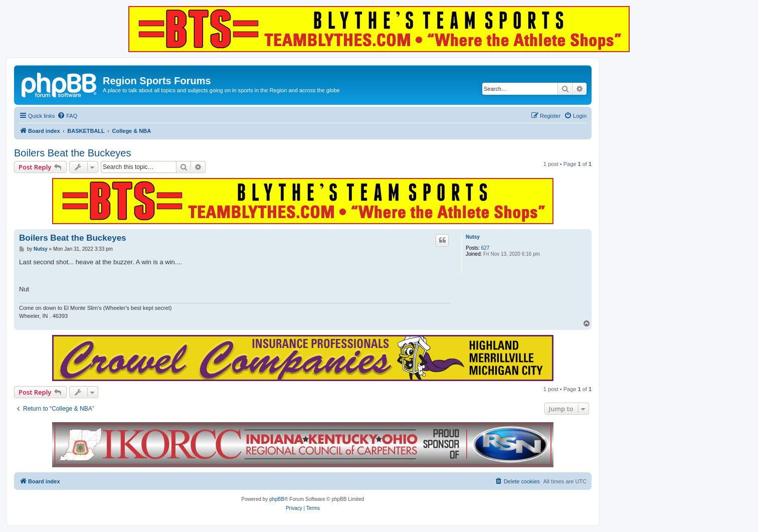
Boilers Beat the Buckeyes (72, 153)
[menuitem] (67, 116)
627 (486, 248)
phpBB (277, 499)
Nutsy (473, 237)
